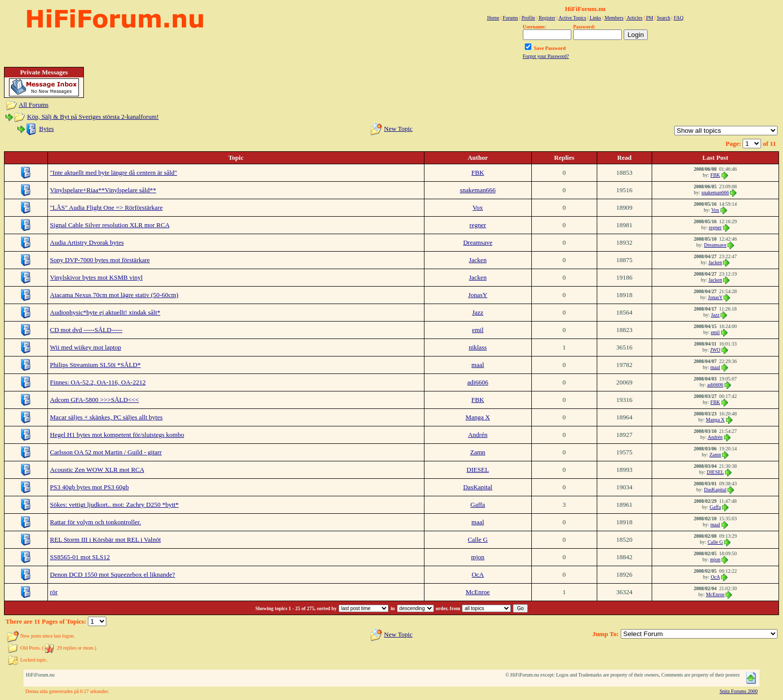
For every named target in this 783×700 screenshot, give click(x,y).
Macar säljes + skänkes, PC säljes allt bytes (106, 417)
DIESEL (478, 470)
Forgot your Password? (546, 56)
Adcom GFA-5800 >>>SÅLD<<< (94, 400)
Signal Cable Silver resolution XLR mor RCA (110, 225)
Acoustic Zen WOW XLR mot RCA (97, 470)
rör (54, 592)
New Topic (398, 129)
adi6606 (478, 382)
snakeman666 (478, 190)
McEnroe (478, 592)
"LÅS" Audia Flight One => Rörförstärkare (106, 207)
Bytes (46, 129)
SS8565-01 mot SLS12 (80, 557)
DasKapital (477, 487)
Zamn (478, 452)
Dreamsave (477, 242)
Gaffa (478, 505)
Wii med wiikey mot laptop (85, 347)
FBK (478, 173)
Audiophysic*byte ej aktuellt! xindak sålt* (105, 312)
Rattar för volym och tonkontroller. (95, 522)
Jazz (478, 312)
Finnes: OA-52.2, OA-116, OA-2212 (98, 382)
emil (478, 330)
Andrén (478, 435)
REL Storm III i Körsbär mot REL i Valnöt (105, 539)
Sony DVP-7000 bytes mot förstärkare (100, 260)
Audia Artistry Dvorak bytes (87, 242)
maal (478, 365)
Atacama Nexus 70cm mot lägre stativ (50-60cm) (114, 295)
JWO (715, 350)
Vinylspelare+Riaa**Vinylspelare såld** (103, 190)
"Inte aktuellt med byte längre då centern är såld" (114, 173)
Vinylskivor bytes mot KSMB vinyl (96, 277)
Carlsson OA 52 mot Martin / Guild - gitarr (106, 452)
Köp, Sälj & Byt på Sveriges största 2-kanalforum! (93, 117)
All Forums (34, 105)
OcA (478, 574)
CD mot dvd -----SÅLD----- (86, 330)
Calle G (478, 539)
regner (478, 225)
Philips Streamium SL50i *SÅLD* (95, 365)
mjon (478, 557)
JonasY (478, 295)
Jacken (478, 260)
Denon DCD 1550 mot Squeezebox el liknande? (113, 574)
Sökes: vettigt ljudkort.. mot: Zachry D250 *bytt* (114, 505)
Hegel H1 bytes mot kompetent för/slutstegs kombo (117, 435)
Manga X (478, 417)
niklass (478, 347)
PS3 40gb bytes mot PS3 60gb (89, 487)
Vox (478, 207)
